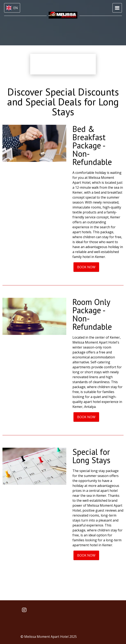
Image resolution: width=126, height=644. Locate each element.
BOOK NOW (86, 267)
